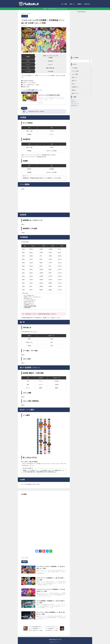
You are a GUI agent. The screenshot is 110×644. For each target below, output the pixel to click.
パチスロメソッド (55, 639)
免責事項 (79, 4)
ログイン (73, 100)
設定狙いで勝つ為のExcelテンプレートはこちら (55, 9)
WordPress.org (74, 106)
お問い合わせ (87, 4)
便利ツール (72, 4)
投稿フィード (74, 102)
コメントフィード (75, 104)
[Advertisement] (44, 201)
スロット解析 (64, 4)
